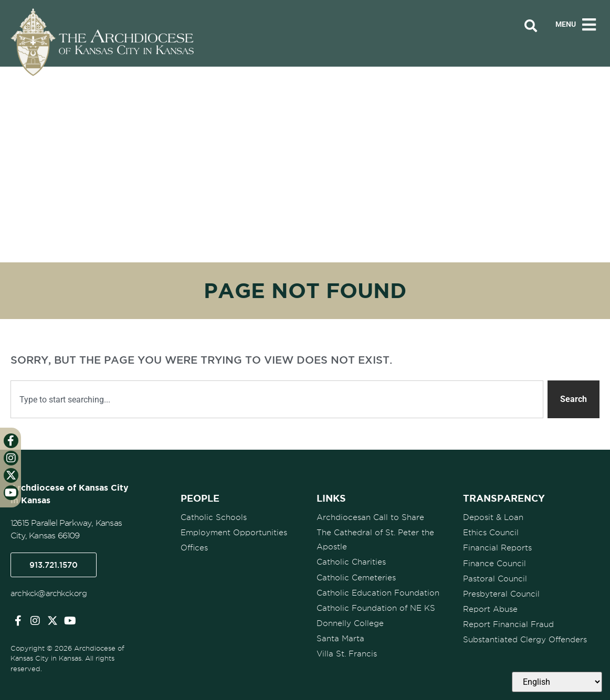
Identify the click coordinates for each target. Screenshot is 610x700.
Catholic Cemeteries (356, 577)
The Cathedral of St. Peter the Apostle (375, 540)
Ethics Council (491, 533)
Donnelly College (350, 623)
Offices (194, 548)
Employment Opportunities (234, 533)
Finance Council (495, 563)
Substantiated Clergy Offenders (525, 639)
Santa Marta (340, 638)
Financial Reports (497, 548)
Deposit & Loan (493, 517)
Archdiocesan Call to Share (370, 517)
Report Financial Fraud (508, 624)
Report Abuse (490, 609)
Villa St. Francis (347, 653)
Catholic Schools (214, 517)
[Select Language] (557, 682)
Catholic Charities (351, 562)
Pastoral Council (495, 578)
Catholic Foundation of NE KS (376, 608)
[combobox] (277, 399)
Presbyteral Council (501, 593)
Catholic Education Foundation (378, 592)
